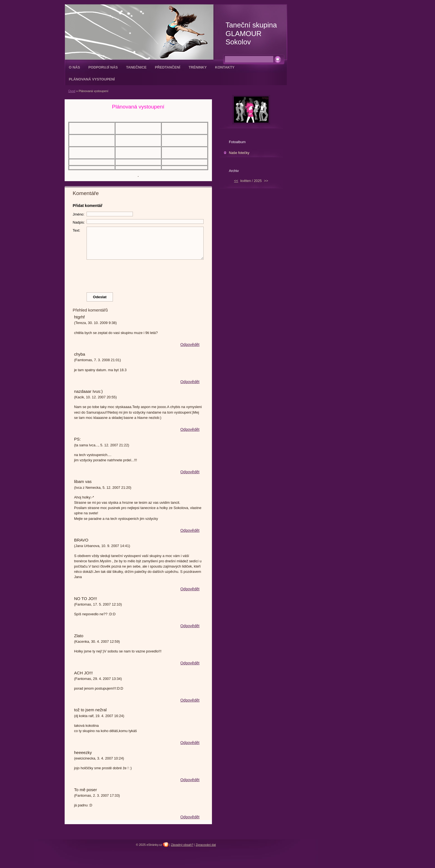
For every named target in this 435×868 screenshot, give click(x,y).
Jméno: (79, 214)
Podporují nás (103, 67)
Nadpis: (79, 222)
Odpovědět (190, 345)
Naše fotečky (239, 153)
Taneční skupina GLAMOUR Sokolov (251, 33)
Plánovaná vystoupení (92, 79)
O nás (74, 67)
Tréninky (198, 67)
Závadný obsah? (182, 845)
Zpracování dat (206, 845)
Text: (76, 230)
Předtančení (167, 67)
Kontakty (225, 67)
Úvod (72, 91)
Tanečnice (136, 67)
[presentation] (138, 275)
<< (236, 181)
